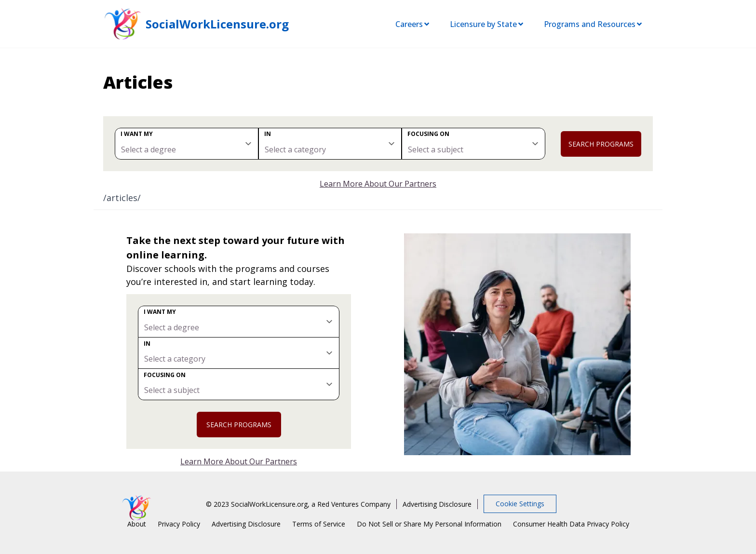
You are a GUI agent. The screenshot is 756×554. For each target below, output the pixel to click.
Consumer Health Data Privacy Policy (571, 524)
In (268, 134)
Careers (413, 24)
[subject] (473, 144)
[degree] (187, 144)
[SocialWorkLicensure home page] (122, 24)
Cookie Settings (520, 504)
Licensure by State (487, 24)
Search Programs (601, 144)
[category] (330, 144)
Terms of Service (319, 524)
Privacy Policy (179, 524)
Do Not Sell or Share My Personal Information (429, 524)
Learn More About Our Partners (378, 184)
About (137, 524)
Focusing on (428, 134)
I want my (137, 134)
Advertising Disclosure (437, 504)
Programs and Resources (594, 24)
